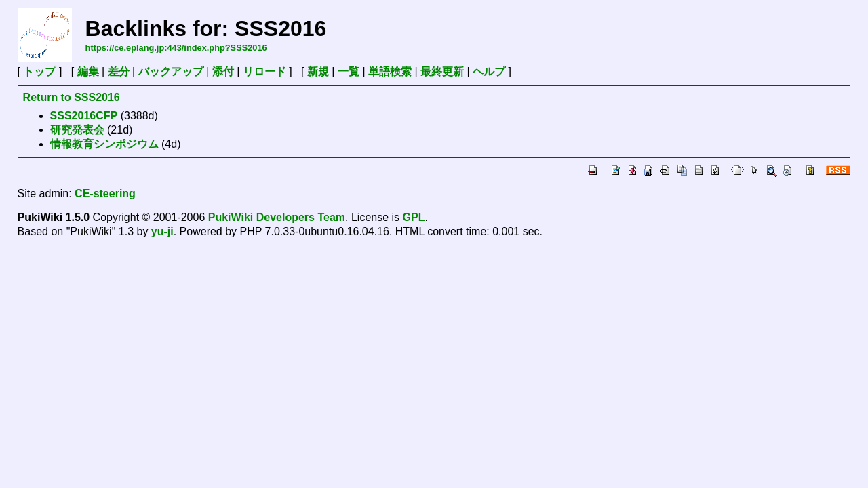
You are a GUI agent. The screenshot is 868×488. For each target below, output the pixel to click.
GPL (414, 217)
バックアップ (171, 72)
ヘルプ (489, 72)
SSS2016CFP (84, 116)
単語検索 (390, 72)
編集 (88, 72)
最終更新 (442, 72)
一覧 (349, 72)
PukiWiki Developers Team (277, 217)
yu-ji (162, 231)
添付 (223, 72)
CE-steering (105, 194)
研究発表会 (77, 130)
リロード (264, 72)
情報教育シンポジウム (104, 144)
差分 (119, 72)
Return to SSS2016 (72, 97)
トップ (39, 72)
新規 (318, 72)
